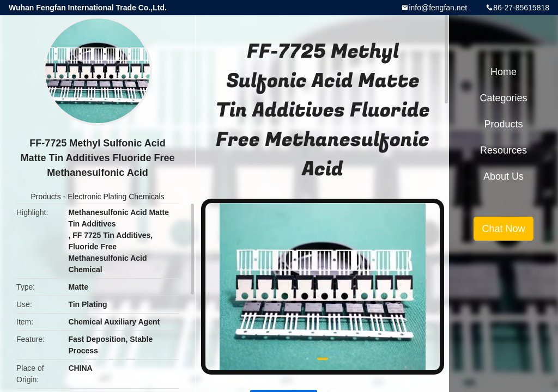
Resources (504, 150)
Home (504, 72)
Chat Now (503, 229)
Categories (503, 98)
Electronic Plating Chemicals (116, 197)
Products (46, 197)
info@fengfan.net (438, 8)
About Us (504, 176)
